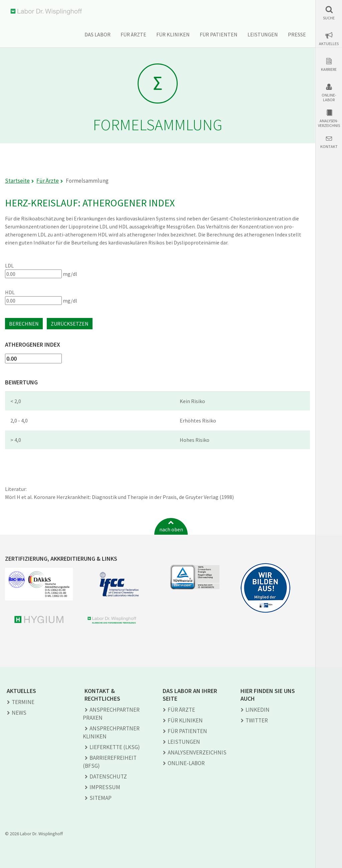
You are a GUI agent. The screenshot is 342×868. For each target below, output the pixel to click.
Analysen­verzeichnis (197, 752)
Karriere (329, 69)
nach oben (171, 529)
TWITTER (257, 720)
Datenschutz (108, 776)
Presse (297, 34)
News (19, 713)
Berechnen (24, 324)
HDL (10, 292)
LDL (9, 266)
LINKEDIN (258, 710)
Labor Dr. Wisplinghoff (48, 12)
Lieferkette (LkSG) (115, 747)
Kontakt (329, 147)
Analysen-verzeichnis (329, 123)
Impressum (105, 787)
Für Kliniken (173, 34)
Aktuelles (329, 44)
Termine (23, 702)
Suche (329, 18)
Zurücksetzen (70, 324)
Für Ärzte (133, 34)
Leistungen (263, 34)
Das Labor (98, 34)
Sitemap (101, 798)
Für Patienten (219, 34)
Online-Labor (329, 98)
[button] (329, 13)
